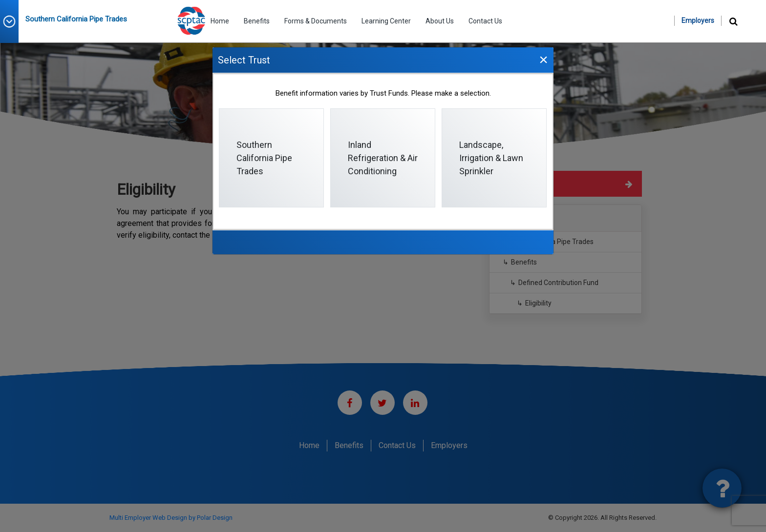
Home (220, 21)
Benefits (257, 21)
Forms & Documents (316, 21)
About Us (440, 21)
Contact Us (485, 21)
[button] (13, 21)
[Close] (543, 59)
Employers (698, 20)
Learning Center (386, 21)
